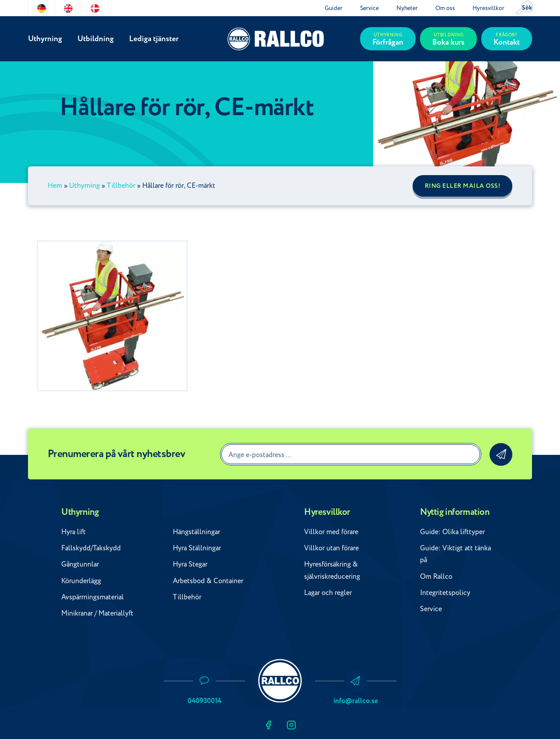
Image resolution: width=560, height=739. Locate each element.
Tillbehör (121, 186)
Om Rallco (436, 577)
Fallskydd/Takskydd (91, 548)
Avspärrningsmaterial (93, 597)
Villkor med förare (331, 532)
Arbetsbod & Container (208, 581)
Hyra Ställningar (197, 548)
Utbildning (96, 39)
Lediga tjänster (154, 39)
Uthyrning (45, 39)
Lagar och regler (328, 593)
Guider (334, 8)
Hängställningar (196, 532)
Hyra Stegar (190, 564)
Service (369, 8)
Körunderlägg (81, 581)
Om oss (445, 8)
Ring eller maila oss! (463, 186)
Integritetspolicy (445, 593)
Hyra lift (73, 532)
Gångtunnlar (80, 564)
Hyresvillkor (488, 8)
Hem (55, 186)
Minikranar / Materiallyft (97, 613)
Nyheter (407, 8)
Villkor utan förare (331, 548)
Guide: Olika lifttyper (452, 532)
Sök (527, 8)
